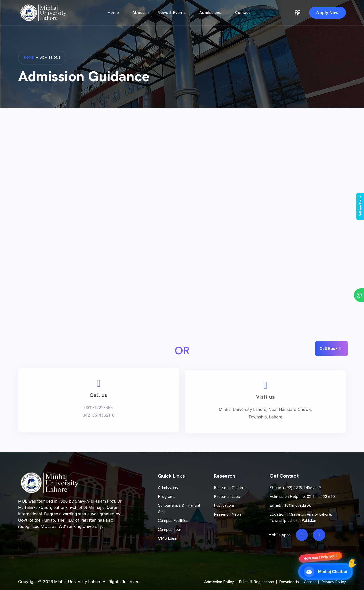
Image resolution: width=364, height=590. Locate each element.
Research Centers (230, 488)
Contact (243, 13)
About (138, 13)
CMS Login (168, 538)
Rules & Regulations (256, 582)
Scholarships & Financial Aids (179, 508)
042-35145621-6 (99, 423)
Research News (228, 514)
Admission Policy (219, 582)
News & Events (172, 13)
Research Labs (227, 496)
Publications (224, 505)
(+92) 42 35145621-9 (302, 488)
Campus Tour (170, 529)
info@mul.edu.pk (296, 505)
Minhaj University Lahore (78, 582)
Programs (167, 496)
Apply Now (327, 13)
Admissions (210, 13)
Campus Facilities (173, 521)
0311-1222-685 (99, 416)
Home (113, 13)
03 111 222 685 (321, 496)
